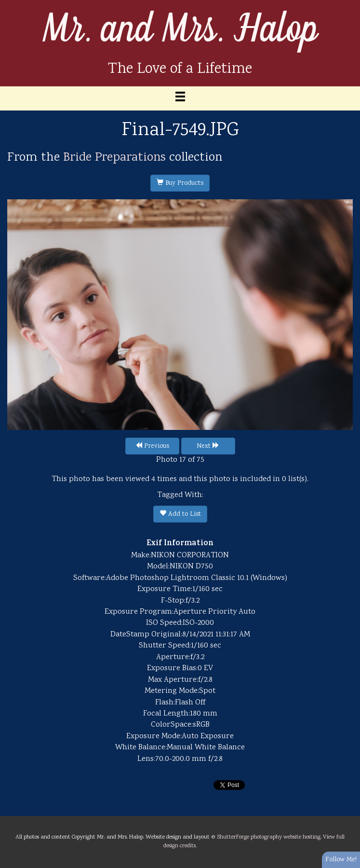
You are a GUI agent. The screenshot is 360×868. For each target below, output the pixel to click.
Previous (152, 446)
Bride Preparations (114, 158)
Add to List (180, 514)
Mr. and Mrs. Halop (180, 29)
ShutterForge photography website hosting (269, 837)
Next (208, 446)
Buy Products (180, 183)
